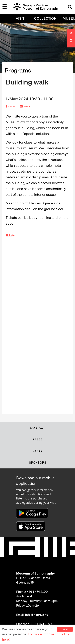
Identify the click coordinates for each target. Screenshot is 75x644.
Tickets (10, 235)
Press (37, 439)
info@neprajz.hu (37, 615)
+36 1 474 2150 (41, 624)
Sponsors (38, 463)
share (10, 106)
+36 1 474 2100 (37, 592)
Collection (45, 18)
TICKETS (71, 38)
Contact (37, 428)
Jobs (38, 451)
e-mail (25, 106)
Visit (20, 18)
